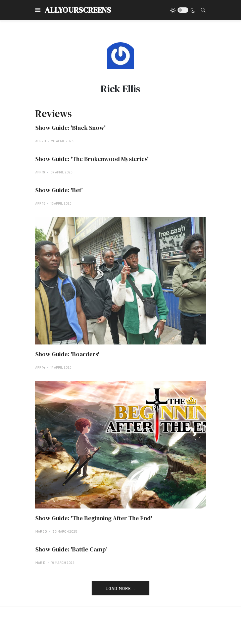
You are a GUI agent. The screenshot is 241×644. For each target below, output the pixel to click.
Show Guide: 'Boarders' (67, 354)
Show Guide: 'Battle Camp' (71, 549)
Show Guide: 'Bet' (59, 190)
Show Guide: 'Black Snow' (70, 128)
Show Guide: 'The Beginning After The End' (94, 518)
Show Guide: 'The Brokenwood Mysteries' (92, 159)
